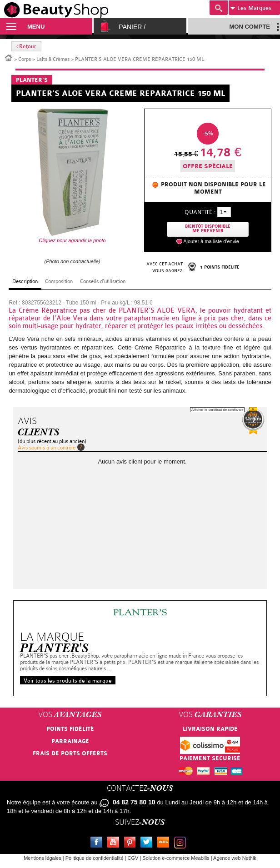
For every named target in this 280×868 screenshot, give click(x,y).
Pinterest (132, 843)
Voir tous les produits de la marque (68, 681)
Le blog (165, 843)
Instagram (182, 843)
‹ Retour (26, 46)
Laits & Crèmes (53, 59)
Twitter (148, 843)
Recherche (219, 8)
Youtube (115, 843)
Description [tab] (25, 281)
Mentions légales (42, 858)
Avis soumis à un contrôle (47, 448)
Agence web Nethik (235, 858)
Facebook (98, 843)
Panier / (132, 27)
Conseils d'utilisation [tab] (103, 281)
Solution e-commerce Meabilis (176, 858)
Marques (251, 8)
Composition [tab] (59, 281)
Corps (25, 59)
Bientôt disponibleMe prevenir (208, 229)
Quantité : (200, 212)
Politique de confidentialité (95, 858)
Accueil (9, 57)
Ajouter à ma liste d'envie (211, 241)
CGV (133, 858)
